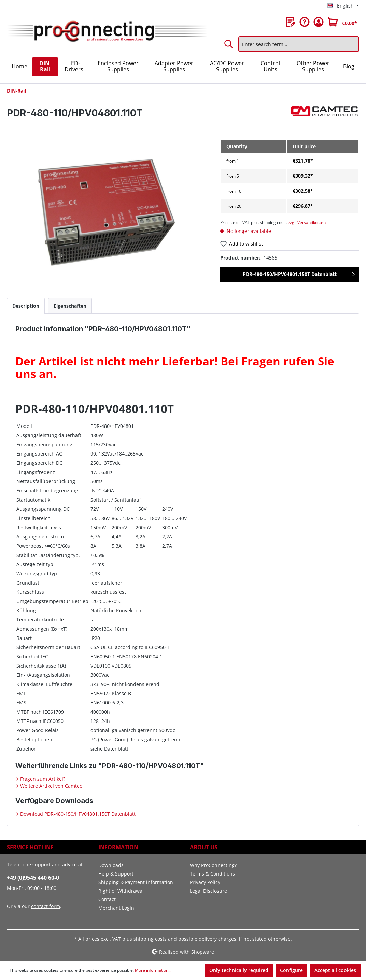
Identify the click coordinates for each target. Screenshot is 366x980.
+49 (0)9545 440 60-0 (33, 878)
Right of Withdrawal (121, 891)
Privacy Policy (205, 882)
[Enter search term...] (299, 44)
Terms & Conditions (212, 874)
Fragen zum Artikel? (42, 779)
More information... (153, 970)
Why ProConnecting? (213, 865)
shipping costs (150, 939)
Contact (107, 899)
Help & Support (116, 874)
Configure (291, 970)
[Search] (229, 44)
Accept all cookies (335, 970)
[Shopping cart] (342, 22)
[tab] (26, 306)
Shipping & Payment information (136, 882)
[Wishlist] (291, 22)
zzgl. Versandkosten (307, 222)
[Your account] (319, 22)
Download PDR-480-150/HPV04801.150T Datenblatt (77, 814)
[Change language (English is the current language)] (343, 6)
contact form (46, 906)
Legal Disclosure (208, 891)
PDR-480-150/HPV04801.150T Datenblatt (290, 274)
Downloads (111, 865)
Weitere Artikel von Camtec (50, 786)
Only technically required (239, 970)
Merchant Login (116, 908)
